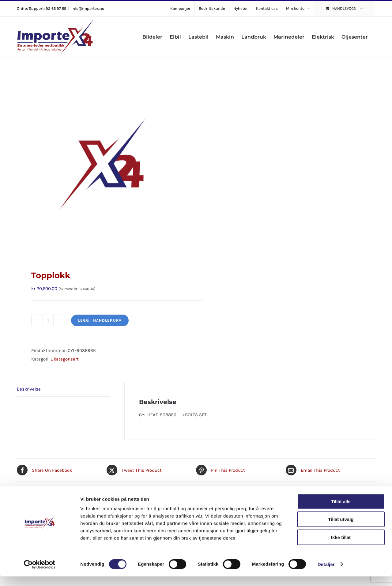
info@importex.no (88, 8)
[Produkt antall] (48, 320)
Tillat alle (341, 511)
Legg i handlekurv (100, 320)
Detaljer (326, 574)
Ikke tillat (341, 547)
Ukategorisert (65, 359)
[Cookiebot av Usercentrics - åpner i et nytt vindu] (40, 574)
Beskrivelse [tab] (29, 389)
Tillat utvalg (341, 529)
